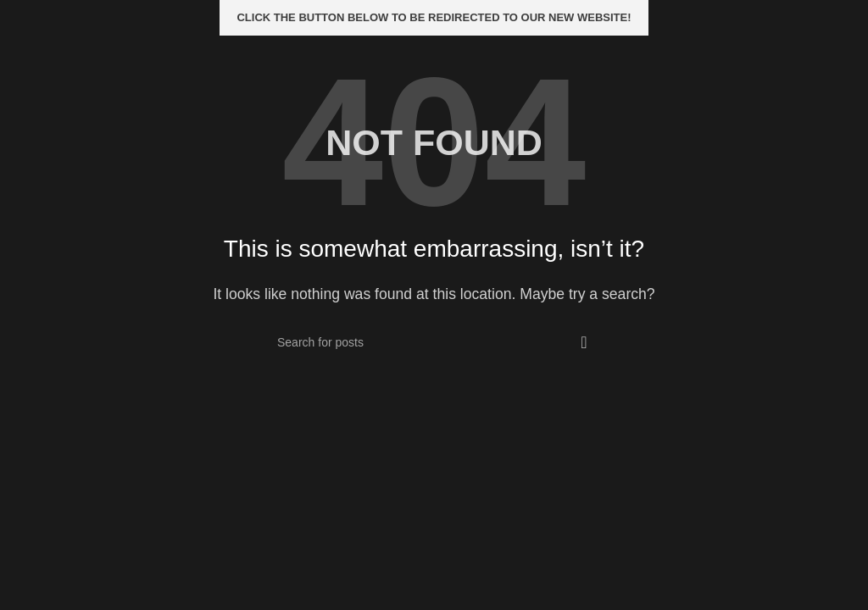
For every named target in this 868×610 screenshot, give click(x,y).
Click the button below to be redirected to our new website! (434, 17)
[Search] (434, 342)
